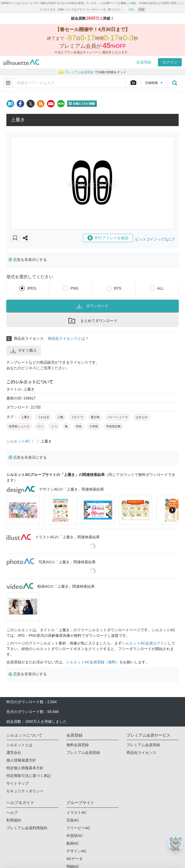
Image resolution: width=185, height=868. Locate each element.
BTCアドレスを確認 (108, 238)
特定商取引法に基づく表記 (29, 776)
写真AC (73, 820)
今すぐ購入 (24, 351)
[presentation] (172, 510)
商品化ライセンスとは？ (68, 338)
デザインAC (76, 851)
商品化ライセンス (141, 753)
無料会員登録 (78, 745)
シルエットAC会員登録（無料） (93, 662)
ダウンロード (93, 306)
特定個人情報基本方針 (25, 768)
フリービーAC (78, 828)
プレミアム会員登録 (83, 753)
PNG (74, 288)
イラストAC (76, 813)
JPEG (32, 288)
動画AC (73, 843)
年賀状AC (75, 836)
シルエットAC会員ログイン (145, 643)
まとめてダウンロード (93, 321)
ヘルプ (12, 813)
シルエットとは (19, 745)
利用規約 (14, 820)
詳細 (131, 9)
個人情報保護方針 (21, 760)
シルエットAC (18, 441)
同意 (142, 9)
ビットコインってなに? (155, 239)
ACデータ (75, 859)
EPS (117, 288)
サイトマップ (18, 783)
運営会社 (14, 753)
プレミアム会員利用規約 (27, 828)
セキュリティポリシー (25, 791)
